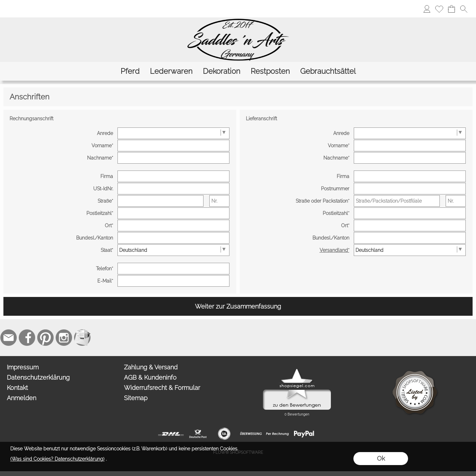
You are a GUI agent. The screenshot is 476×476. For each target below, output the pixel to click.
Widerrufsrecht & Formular (162, 388)
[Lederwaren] (171, 71)
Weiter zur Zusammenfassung (238, 306)
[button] (464, 9)
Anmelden (22, 398)
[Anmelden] (427, 9)
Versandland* (334, 250)
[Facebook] (27, 338)
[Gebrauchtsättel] (328, 71)
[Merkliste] (439, 9)
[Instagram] (64, 338)
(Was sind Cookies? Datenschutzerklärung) (57, 459)
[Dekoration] (222, 71)
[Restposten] (270, 71)
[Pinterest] (45, 338)
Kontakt (17, 388)
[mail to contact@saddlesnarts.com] (9, 338)
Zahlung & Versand (151, 367)
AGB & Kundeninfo (150, 377)
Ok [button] (381, 458)
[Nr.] (219, 201)
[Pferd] (130, 71)
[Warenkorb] (451, 9)
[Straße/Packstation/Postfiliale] (397, 201)
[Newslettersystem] (82, 338)
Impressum (23, 367)
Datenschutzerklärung (38, 377)
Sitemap (136, 398)
